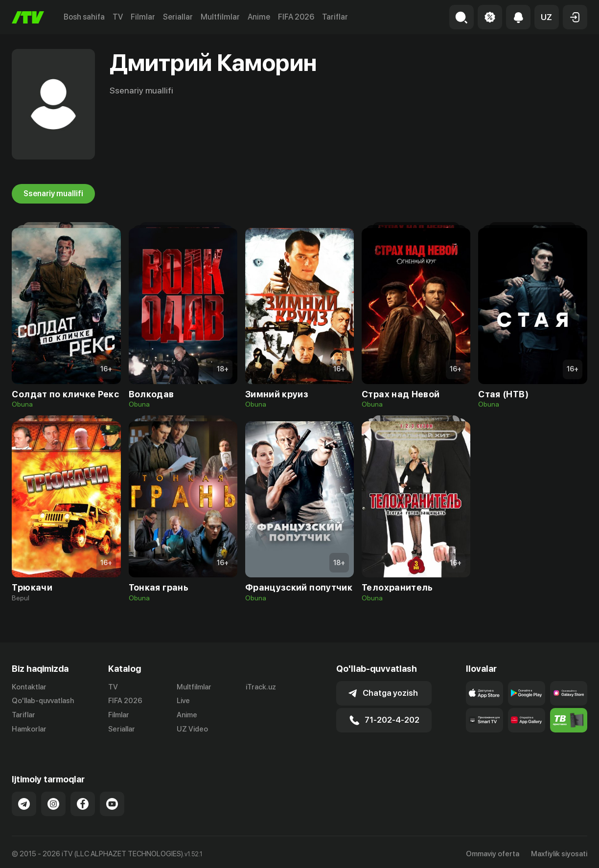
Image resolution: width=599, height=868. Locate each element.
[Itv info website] (569, 720)
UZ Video (192, 729)
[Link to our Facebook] (83, 800)
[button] (547, 17)
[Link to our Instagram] (53, 800)
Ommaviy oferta (493, 850)
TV (118, 17)
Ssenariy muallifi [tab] (53, 194)
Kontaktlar (29, 687)
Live (183, 701)
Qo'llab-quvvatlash (43, 701)
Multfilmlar (220, 17)
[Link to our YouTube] (112, 800)
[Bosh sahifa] (28, 17)
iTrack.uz (261, 687)
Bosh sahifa (84, 17)
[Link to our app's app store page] (484, 693)
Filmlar (143, 17)
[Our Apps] (484, 720)
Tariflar (335, 17)
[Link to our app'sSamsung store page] (569, 693)
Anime (259, 17)
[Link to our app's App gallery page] (527, 720)
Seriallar (178, 17)
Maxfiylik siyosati (559, 850)
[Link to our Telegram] (24, 800)
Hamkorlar (29, 729)
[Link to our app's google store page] (527, 693)
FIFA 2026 (296, 17)
